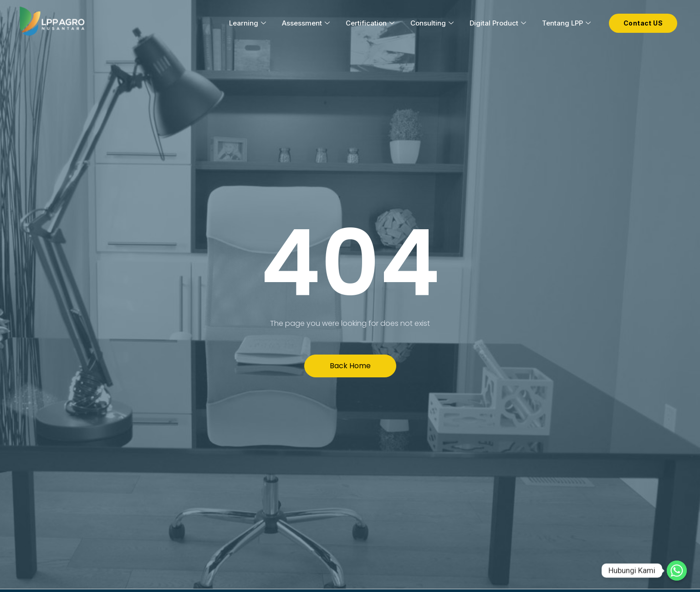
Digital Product (499, 23)
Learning (249, 23)
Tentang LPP (567, 23)
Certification (371, 23)
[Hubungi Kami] (677, 571)
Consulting (433, 23)
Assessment (307, 23)
